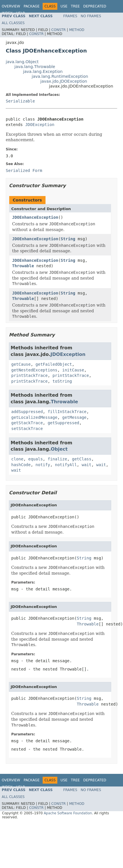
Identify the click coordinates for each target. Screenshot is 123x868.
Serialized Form (24, 170)
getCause (21, 364)
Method (77, 30)
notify (43, 465)
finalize (57, 459)
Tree (75, 6)
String (68, 239)
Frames (70, 16)
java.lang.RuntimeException (60, 76)
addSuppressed (27, 412)
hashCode (21, 465)
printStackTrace (29, 375)
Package (32, 6)
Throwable (23, 266)
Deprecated (95, 6)
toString (62, 381)
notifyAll (66, 465)
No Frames (91, 16)
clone (17, 459)
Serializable (20, 101)
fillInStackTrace (67, 412)
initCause (73, 370)
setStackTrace (27, 429)
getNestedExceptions (34, 370)
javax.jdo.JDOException (64, 81)
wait (86, 465)
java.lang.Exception (43, 71)
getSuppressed (63, 423)
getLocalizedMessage (34, 417)
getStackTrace (27, 423)
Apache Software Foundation (68, 813)
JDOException (40, 125)
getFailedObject (54, 364)
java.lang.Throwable (35, 67)
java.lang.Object (22, 62)
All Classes (13, 23)
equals (36, 459)
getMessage (74, 417)
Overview (11, 6)
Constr (58, 30)
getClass (82, 459)
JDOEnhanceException (35, 217)
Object (59, 449)
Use (64, 6)
